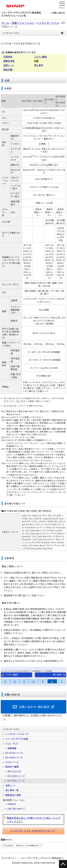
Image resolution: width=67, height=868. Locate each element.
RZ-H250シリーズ (16, 776)
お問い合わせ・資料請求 (34, 707)
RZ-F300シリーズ (16, 781)
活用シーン (9, 65)
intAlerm (12, 804)
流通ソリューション (23, 23)
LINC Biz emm (15, 808)
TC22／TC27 (12, 744)
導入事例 (39, 65)
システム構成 (41, 56)
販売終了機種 (12, 767)
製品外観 (8, 69)
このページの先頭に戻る (63, 864)
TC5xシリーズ (12, 762)
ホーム (5, 23)
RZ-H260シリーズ (14, 757)
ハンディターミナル (48, 23)
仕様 (36, 61)
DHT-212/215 (14, 771)
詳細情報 (12, 748)
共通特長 (8, 56)
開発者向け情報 (13, 795)
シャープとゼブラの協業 (17, 739)
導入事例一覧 (12, 790)
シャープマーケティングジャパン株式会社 (41, 858)
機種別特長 (9, 61)
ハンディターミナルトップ (17, 734)
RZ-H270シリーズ (14, 753)
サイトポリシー (9, 858)
